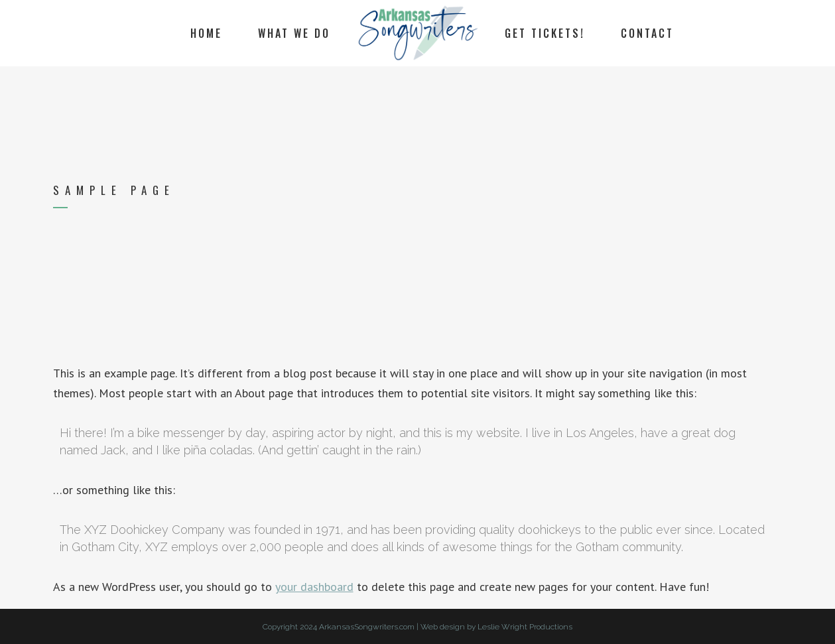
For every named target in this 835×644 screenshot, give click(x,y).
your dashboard (314, 587)
